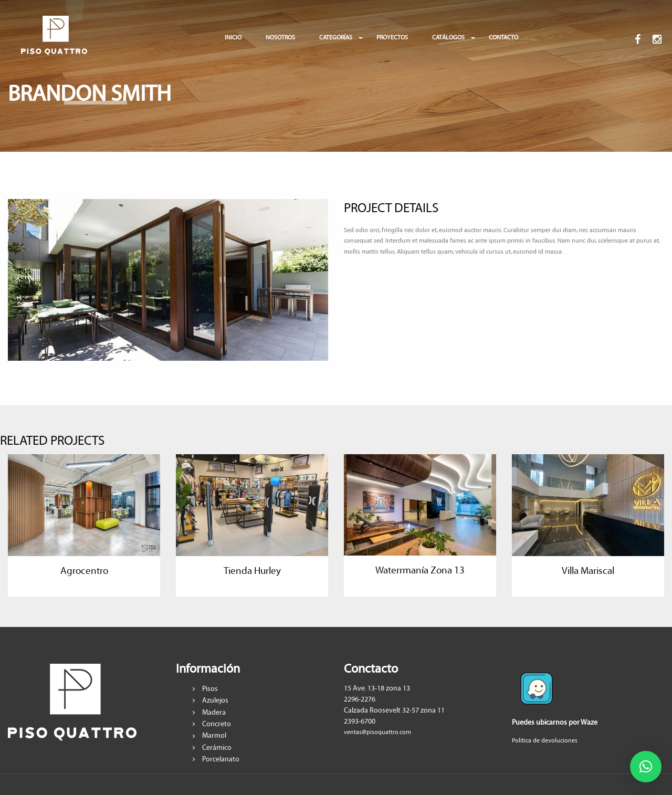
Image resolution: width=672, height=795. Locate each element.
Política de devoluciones (545, 741)
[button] (646, 767)
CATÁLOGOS (448, 38)
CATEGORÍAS (336, 38)
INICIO (233, 38)
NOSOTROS (280, 38)
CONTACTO (503, 38)
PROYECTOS (392, 38)
